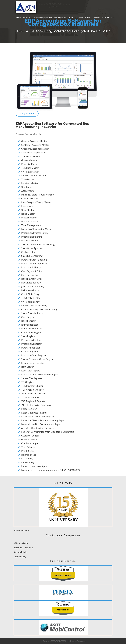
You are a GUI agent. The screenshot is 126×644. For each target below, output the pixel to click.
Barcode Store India (23, 548)
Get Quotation (27, 114)
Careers (96, 17)
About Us (27, 17)
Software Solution (43, 17)
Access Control (83, 17)
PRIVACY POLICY (21, 531)
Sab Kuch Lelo (20, 552)
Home (18, 17)
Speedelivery (20, 557)
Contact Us (108, 17)
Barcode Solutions (64, 17)
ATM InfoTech (21, 543)
